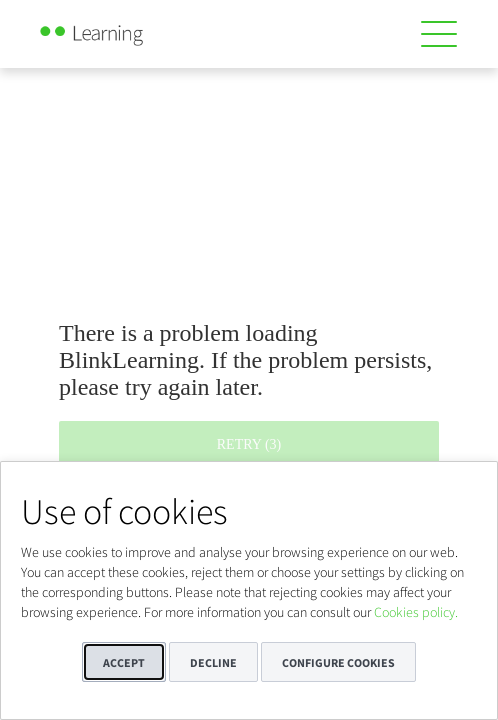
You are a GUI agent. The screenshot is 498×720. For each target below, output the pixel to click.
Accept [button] (124, 662)
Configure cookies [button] (338, 662)
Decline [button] (213, 662)
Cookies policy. (416, 612)
